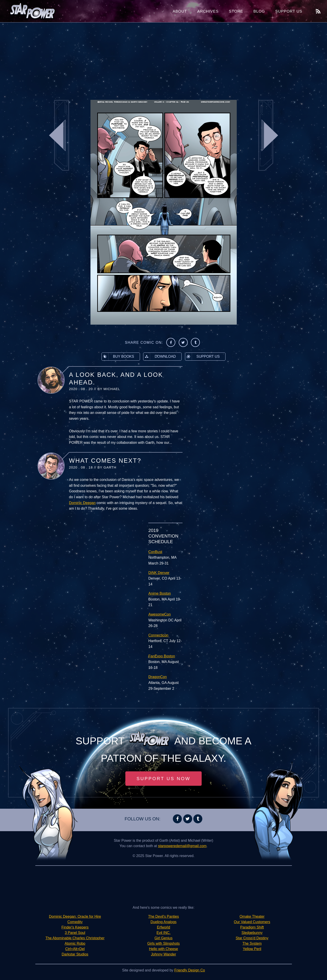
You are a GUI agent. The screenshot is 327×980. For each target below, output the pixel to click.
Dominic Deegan (82, 503)
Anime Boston (160, 593)
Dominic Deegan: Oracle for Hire (75, 916)
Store (236, 11)
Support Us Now (164, 779)
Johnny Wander (163, 954)
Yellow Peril (252, 949)
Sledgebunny (252, 933)
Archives (208, 11)
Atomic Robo (75, 943)
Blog (259, 11)
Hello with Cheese (163, 949)
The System (252, 943)
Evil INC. (163, 933)
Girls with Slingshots (163, 943)
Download (160, 357)
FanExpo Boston (162, 656)
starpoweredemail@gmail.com (182, 846)
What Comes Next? (105, 461)
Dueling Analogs (164, 922)
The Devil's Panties (163, 916)
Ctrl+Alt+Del (75, 949)
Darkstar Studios (75, 954)
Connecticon (158, 635)
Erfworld (163, 927)
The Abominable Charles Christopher (75, 938)
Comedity (75, 922)
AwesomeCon (159, 614)
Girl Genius (163, 938)
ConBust (155, 552)
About (180, 11)
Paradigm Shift (252, 927)
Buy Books (118, 357)
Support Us (289, 11)
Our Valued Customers (252, 922)
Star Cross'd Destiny (252, 938)
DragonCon (158, 677)
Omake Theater (252, 916)
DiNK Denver (159, 573)
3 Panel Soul (75, 933)
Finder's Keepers (75, 927)
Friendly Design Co (190, 970)
